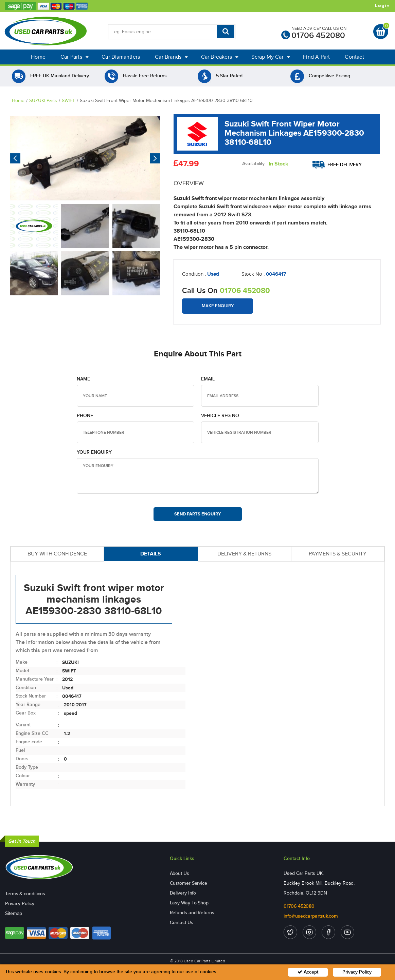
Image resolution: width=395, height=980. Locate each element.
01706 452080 (318, 35)
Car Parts (75, 57)
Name (83, 379)
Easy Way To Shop (189, 903)
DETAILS (151, 554)
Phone (85, 416)
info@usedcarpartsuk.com (311, 916)
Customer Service (188, 883)
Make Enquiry (218, 306)
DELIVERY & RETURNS (244, 554)
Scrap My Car (271, 57)
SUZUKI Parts (43, 101)
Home (38, 57)
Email (208, 379)
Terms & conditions (25, 894)
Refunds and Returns (192, 913)
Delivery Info (183, 893)
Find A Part (316, 57)
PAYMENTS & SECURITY (338, 554)
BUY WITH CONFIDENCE (57, 554)
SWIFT (68, 101)
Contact (354, 57)
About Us (179, 873)
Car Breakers (220, 57)
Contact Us (182, 923)
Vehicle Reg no (220, 416)
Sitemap (14, 913)
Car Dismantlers (121, 57)
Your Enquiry (94, 452)
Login (382, 6)
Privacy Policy (20, 904)
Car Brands (171, 57)
